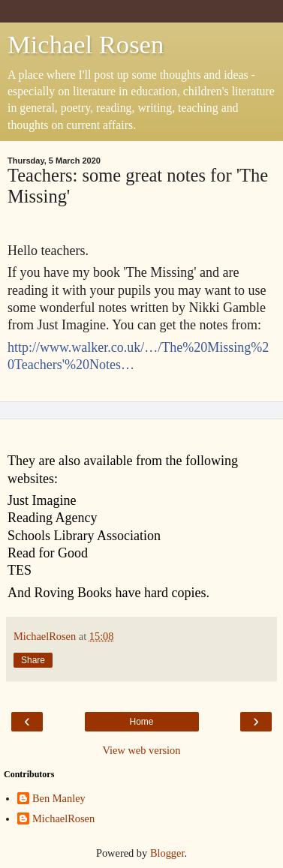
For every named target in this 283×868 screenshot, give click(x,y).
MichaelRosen (63, 818)
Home (141, 722)
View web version (142, 750)
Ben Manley (59, 798)
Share (33, 660)
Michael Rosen (86, 44)
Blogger (167, 853)
